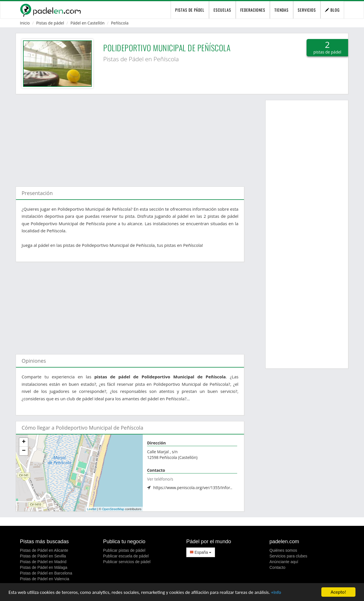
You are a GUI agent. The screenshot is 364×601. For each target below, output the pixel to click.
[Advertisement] (130, 138)
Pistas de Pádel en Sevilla (43, 556)
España (201, 552)
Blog (332, 10)
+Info (276, 593)
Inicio (25, 23)
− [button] (24, 451)
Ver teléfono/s (160, 479)
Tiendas (282, 10)
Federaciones (253, 10)
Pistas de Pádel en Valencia (45, 579)
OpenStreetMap (113, 509)
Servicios (307, 10)
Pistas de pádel (50, 23)
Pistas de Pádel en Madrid (43, 562)
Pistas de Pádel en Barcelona (46, 573)
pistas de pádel (190, 10)
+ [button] (24, 442)
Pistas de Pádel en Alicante (44, 550)
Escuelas (222, 10)
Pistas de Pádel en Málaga (44, 567)
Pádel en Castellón (88, 23)
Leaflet (92, 509)
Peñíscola (120, 23)
